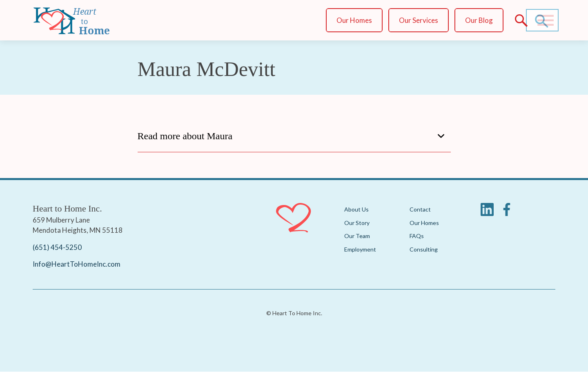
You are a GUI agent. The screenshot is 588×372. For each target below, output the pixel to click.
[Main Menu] (546, 20)
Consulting (424, 249)
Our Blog (479, 20)
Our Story (357, 223)
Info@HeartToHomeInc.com (77, 264)
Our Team (357, 236)
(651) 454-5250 (57, 247)
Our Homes (354, 20)
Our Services (419, 20)
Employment (360, 249)
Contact (420, 209)
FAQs (417, 236)
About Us (356, 209)
